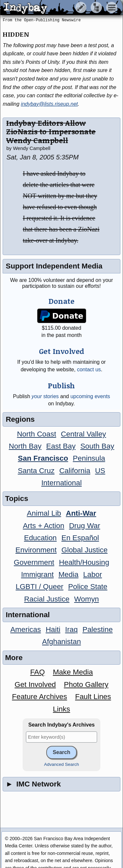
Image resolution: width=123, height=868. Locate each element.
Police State (88, 587)
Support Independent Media (54, 266)
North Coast (37, 434)
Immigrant (37, 574)
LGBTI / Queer (40, 587)
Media (68, 574)
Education (40, 538)
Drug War (84, 526)
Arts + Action (44, 526)
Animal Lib (44, 513)
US (100, 471)
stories (45, 396)
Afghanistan (61, 642)
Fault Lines (93, 697)
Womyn (86, 599)
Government (34, 562)
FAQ (38, 672)
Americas (25, 629)
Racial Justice (47, 599)
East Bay (61, 446)
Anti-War (81, 513)
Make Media (73, 672)
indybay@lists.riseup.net (50, 104)
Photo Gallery (86, 684)
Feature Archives (40, 697)
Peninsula (89, 458)
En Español (80, 538)
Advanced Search (61, 764)
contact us (89, 369)
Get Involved (35, 684)
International (61, 483)
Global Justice (84, 550)
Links (61, 709)
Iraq (71, 629)
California (75, 471)
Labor (93, 574)
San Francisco (43, 458)
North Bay (25, 446)
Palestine (97, 629)
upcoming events (90, 396)
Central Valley (84, 434)
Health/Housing (84, 562)
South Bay (97, 446)
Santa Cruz (36, 471)
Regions (20, 419)
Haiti (53, 629)
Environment (36, 550)
